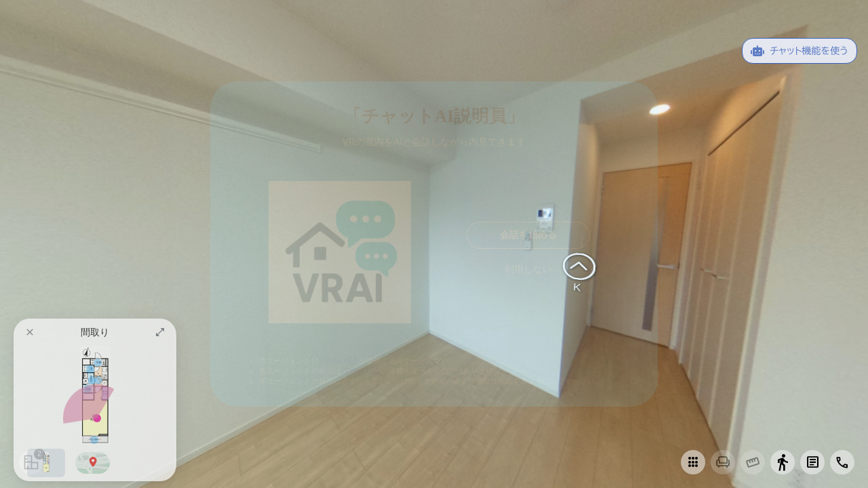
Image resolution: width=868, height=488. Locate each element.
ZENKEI (339, 361)
